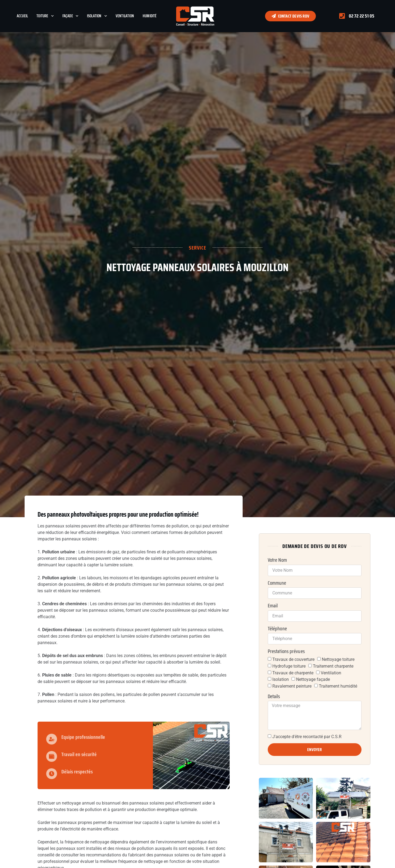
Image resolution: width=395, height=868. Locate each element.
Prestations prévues (286, 651)
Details (274, 697)
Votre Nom (277, 560)
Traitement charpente (333, 666)
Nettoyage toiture (338, 659)
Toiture (45, 16)
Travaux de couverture (293, 659)
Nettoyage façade (313, 679)
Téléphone (277, 629)
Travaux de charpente (293, 673)
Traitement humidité (338, 686)
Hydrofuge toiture (289, 666)
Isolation (97, 16)
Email (273, 606)
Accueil (22, 16)
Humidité (150, 16)
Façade (70, 16)
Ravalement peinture (292, 686)
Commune (277, 583)
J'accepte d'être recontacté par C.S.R (307, 737)
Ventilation (125, 16)
